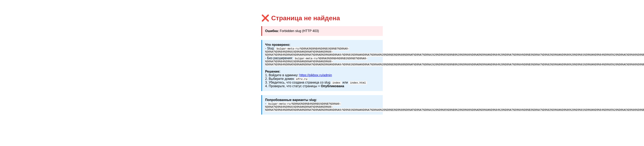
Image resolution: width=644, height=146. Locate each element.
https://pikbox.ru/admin (316, 78)
